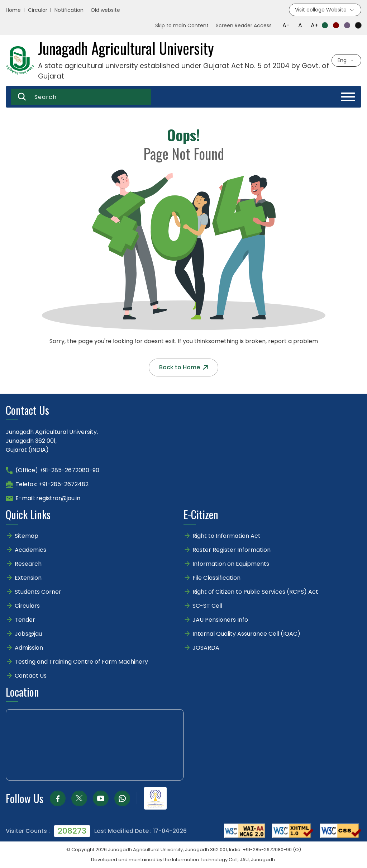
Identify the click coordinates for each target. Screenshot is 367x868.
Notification (69, 10)
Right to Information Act (227, 536)
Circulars (27, 606)
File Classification (216, 578)
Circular (38, 10)
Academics (30, 550)
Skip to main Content (182, 25)
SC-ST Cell (207, 606)
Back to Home (183, 367)
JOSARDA (207, 648)
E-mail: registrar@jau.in (48, 498)
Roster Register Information (232, 550)
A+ (314, 25)
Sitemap (27, 536)
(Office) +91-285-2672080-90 (57, 470)
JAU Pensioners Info (220, 620)
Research (28, 564)
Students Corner (38, 592)
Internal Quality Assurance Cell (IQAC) (246, 634)
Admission (29, 648)
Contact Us (31, 676)
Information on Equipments (231, 564)
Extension (28, 578)
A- (286, 25)
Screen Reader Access (244, 25)
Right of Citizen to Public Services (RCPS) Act (255, 592)
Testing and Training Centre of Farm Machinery (81, 662)
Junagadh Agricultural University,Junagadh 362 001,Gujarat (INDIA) (52, 441)
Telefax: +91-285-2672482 (52, 484)
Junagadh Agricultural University (145, 850)
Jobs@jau (28, 634)
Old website (105, 10)
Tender (25, 620)
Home (13, 10)
